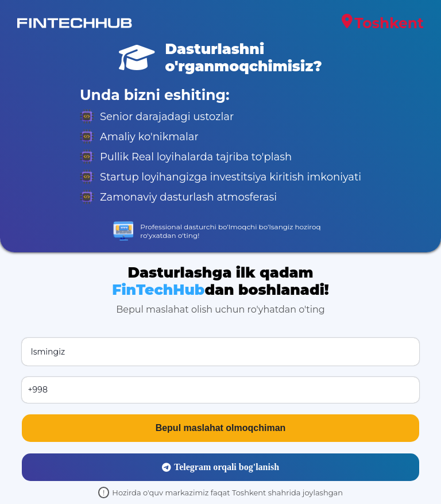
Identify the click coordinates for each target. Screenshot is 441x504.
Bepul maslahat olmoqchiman (221, 428)
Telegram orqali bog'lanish (220, 467)
